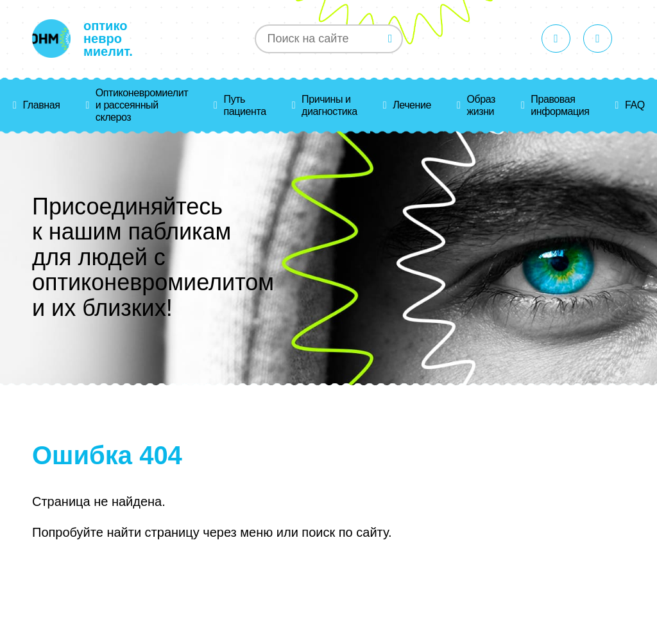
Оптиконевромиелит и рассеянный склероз (142, 105)
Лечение (412, 105)
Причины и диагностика (329, 105)
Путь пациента (245, 105)
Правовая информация (560, 105)
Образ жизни (481, 105)
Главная (41, 105)
